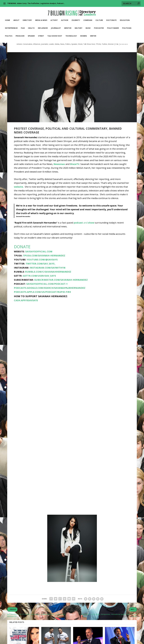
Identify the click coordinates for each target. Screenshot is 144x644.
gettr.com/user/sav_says (39, 294)
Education (125, 18)
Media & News (41, 18)
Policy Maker (113, 26)
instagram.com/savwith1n (48, 286)
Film (23, 26)
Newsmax (59, 182)
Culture (99, 18)
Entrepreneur (11, 26)
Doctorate (111, 18)
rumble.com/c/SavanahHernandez (48, 290)
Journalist (56, 26)
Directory (27, 18)
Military (78, 26)
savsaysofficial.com (39, 269)
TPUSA (98, 62)
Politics (9, 34)
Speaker (31, 34)
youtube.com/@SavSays (42, 277)
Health (31, 26)
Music (88, 26)
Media (57, 62)
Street (41, 34)
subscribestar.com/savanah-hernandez (61, 298)
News (62, 62)
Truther (104, 62)
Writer (93, 34)
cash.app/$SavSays (26, 318)
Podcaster (99, 26)
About (16, 18)
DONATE (22, 265)
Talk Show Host (55, 34)
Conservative (27, 62)
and (84, 241)
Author (65, 18)
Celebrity (76, 18)
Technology (71, 34)
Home (8, 18)
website (19, 205)
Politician (127, 26)
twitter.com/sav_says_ (41, 281)
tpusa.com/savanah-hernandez (44, 273)
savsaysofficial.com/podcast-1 (47, 302)
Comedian (88, 18)
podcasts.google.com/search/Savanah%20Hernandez (50, 306)
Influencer (43, 26)
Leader (51, 62)
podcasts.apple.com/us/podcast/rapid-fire (42, 310)
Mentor (68, 26)
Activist (54, 18)
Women (83, 34)
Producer (20, 34)
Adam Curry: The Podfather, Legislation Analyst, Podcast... (41, 3)
